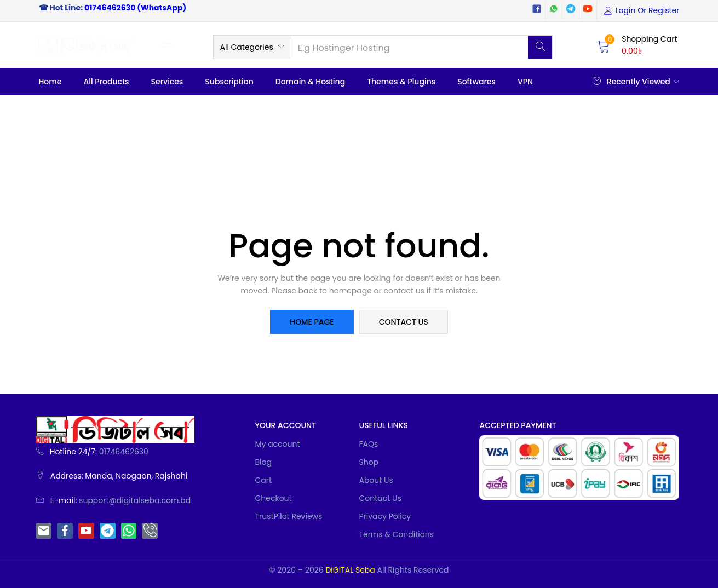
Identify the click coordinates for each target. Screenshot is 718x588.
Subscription (229, 82)
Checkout (273, 498)
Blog (263, 462)
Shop (369, 462)
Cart (263, 480)
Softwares (476, 82)
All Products (107, 82)
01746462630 (110, 8)
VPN (525, 82)
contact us (404, 322)
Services (167, 82)
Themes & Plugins (401, 82)
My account (277, 444)
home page (312, 322)
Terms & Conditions (396, 534)
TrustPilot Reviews (288, 516)
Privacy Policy (385, 516)
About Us (376, 480)
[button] (252, 47)
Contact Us (380, 498)
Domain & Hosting (310, 82)
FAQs (368, 444)
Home (50, 82)
